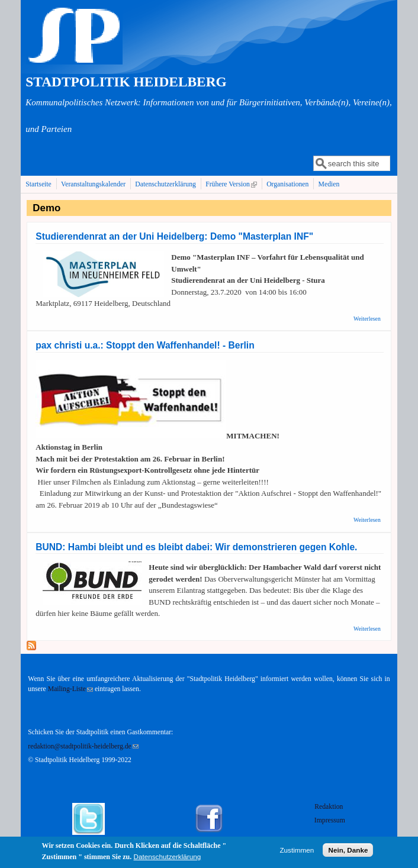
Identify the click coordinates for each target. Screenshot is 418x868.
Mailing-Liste (70, 689)
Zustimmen (297, 852)
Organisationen (287, 184)
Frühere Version (232, 184)
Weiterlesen (367, 319)
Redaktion (329, 807)
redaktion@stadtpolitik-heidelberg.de (83, 746)
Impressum (330, 820)
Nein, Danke (348, 852)
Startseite (38, 184)
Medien (329, 184)
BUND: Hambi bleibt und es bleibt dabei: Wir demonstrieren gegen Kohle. (196, 547)
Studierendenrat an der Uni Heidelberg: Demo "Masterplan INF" (174, 236)
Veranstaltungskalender (93, 184)
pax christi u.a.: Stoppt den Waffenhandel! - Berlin (145, 345)
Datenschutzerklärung (165, 184)
